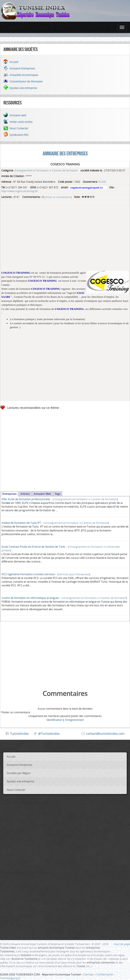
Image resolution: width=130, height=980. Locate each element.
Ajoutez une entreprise (20, 781)
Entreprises (10, 494)
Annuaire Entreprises (19, 765)
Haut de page (122, 944)
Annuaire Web (42, 494)
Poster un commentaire (58, 197)
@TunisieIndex (49, 734)
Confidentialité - (105, 974)
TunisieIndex (19, 734)
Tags (58, 494)
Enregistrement (74, 720)
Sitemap (88, 974)
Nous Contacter (16, 790)
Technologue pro (10, 978)
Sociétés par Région (19, 773)
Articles (25, 494)
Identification (54, 720)
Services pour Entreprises (74, 574)
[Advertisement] (65, 240)
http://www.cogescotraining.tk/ (20, 191)
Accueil (11, 756)
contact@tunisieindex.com (105, 734)
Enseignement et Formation (32, 170)
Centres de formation (65, 170)
